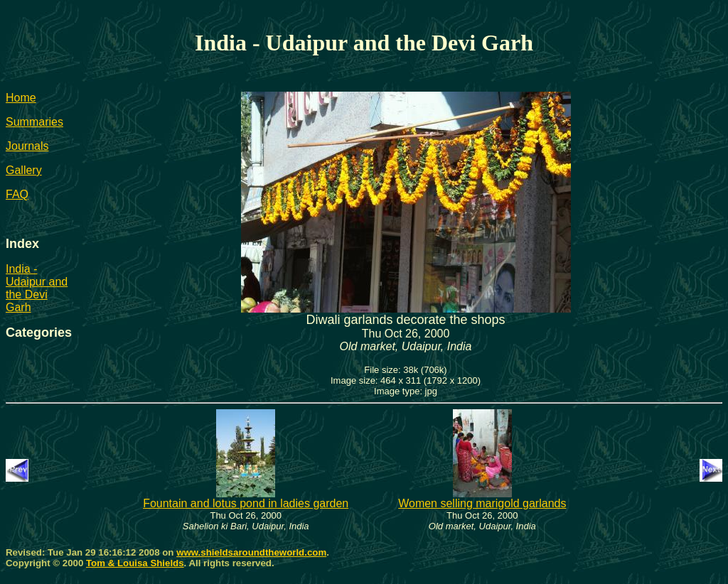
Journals (27, 146)
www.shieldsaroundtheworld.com (251, 552)
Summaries (34, 122)
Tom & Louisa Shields (135, 563)
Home (21, 98)
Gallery (24, 170)
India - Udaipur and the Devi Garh (37, 288)
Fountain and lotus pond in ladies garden (246, 498)
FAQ (17, 194)
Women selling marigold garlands (482, 498)
